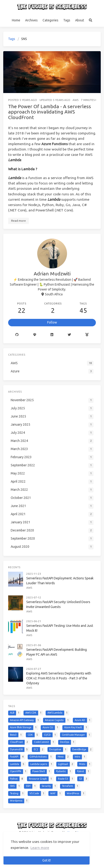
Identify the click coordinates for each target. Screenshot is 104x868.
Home (16, 20)
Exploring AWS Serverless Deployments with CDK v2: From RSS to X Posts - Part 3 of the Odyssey (59, 678)
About (80, 20)
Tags (67, 20)
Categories (50, 20)
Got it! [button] (47, 860)
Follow (52, 322)
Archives (31, 20)
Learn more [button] (40, 848)
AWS (75, 100)
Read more (18, 221)
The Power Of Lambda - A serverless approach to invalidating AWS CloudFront (50, 112)
